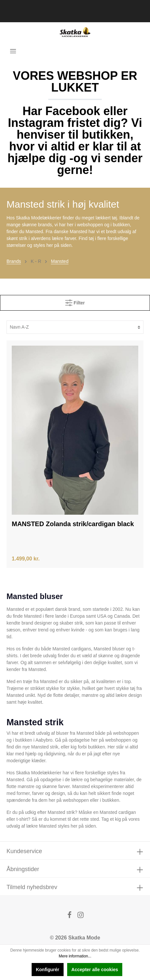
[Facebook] (70, 917)
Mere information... (75, 956)
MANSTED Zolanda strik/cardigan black (73, 524)
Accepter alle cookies (95, 970)
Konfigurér (48, 970)
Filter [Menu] (75, 301)
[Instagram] (81, 917)
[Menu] (13, 51)
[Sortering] (75, 327)
